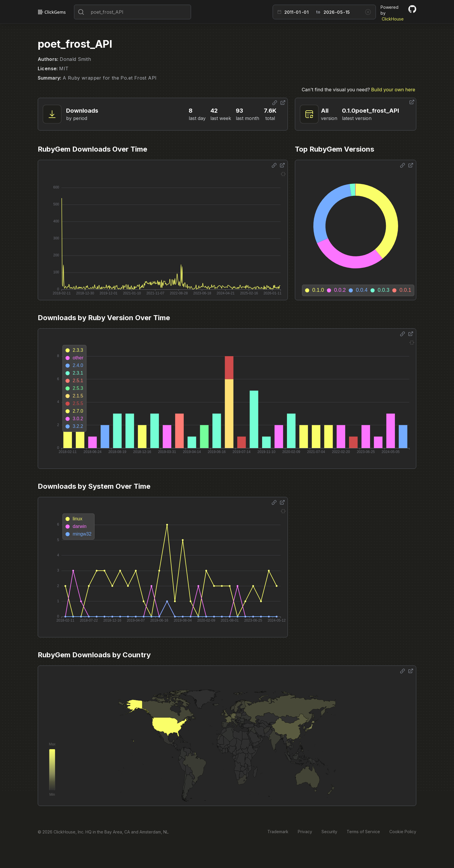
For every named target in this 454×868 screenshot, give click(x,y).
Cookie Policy (403, 832)
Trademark (278, 832)
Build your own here (393, 90)
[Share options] (275, 103)
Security (329, 832)
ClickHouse (393, 19)
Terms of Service (363, 832)
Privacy (305, 832)
